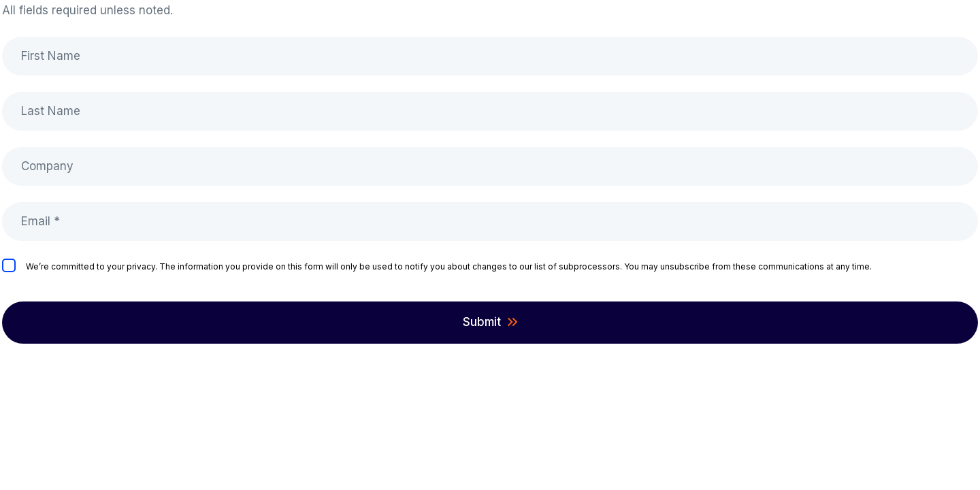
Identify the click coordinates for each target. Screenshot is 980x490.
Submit (482, 322)
